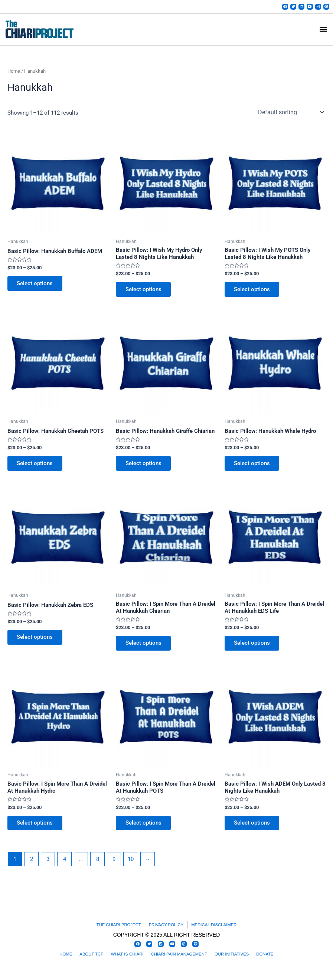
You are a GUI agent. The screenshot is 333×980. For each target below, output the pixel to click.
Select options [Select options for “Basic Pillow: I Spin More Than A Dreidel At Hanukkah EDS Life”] (253, 648)
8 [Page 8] (98, 865)
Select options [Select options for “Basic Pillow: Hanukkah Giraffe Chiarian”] (144, 467)
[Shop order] (290, 115)
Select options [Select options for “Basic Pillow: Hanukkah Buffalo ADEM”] (36, 286)
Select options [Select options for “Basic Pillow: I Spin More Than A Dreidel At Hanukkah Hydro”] (36, 829)
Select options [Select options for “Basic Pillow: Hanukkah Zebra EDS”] (36, 642)
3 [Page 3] (48, 865)
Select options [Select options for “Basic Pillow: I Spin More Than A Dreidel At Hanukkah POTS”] (144, 829)
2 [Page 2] (32, 865)
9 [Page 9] (114, 865)
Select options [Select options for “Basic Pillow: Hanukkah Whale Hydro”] (253, 467)
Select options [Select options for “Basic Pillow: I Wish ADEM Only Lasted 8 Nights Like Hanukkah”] (253, 829)
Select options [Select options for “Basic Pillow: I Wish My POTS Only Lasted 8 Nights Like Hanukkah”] (253, 292)
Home (14, 73)
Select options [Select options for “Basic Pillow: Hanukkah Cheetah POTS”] (36, 467)
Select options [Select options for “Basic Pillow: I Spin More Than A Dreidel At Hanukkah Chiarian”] (144, 648)
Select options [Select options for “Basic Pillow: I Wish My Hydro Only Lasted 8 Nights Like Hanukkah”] (144, 292)
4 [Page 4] (65, 865)
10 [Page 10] (131, 865)
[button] (323, 32)
